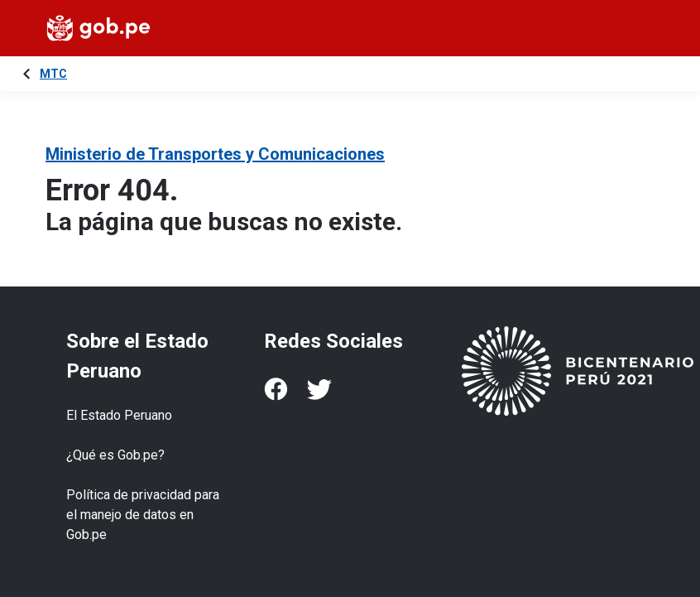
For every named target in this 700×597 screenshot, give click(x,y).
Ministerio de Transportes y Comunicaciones (215, 154)
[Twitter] (319, 390)
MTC (53, 74)
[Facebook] (276, 389)
